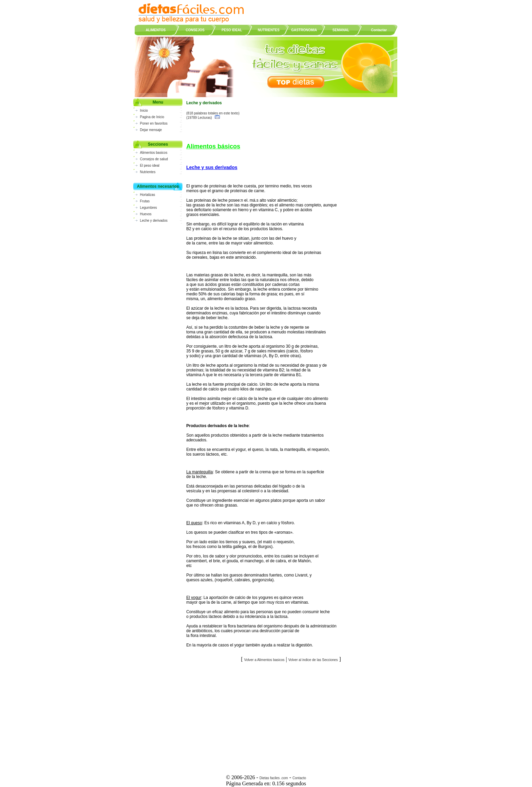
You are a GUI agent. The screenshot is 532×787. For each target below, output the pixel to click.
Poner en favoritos (154, 123)
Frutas (145, 201)
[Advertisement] (291, 716)
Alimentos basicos (154, 153)
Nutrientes (148, 172)
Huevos (146, 214)
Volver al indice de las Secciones (313, 660)
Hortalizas (148, 195)
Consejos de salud (154, 159)
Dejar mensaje (151, 130)
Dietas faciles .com (274, 778)
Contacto (299, 778)
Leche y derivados (154, 221)
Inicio (144, 111)
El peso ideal (150, 166)
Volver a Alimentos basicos (264, 660)
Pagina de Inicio (152, 117)
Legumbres (149, 208)
